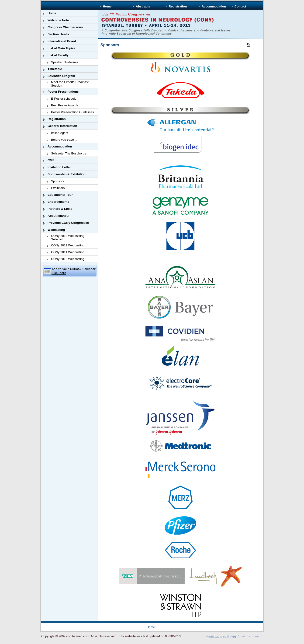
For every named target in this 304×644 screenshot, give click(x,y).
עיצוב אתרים (250, 636)
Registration (178, 6)
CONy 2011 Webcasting (68, 252)
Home (107, 6)
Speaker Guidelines (65, 62)
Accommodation (214, 6)
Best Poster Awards (65, 105)
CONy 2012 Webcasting (68, 245)
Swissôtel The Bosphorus (69, 153)
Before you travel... (64, 140)
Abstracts (143, 6)
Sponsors (58, 181)
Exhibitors (58, 188)
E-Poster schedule (64, 99)
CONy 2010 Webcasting (68, 259)
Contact (240, 6)
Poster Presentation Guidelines (73, 112)
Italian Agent (60, 133)
